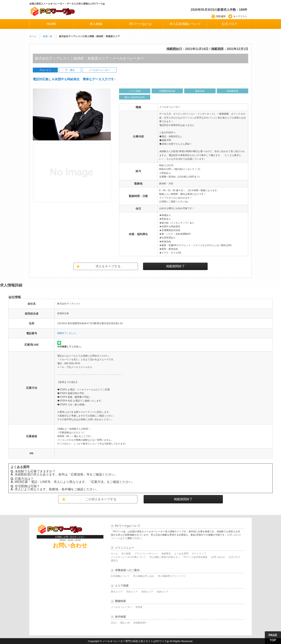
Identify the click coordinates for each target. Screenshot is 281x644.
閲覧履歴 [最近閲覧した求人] (221, 16)
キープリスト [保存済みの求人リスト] (240, 16)
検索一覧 (48, 36)
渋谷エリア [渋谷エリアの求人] (132, 592)
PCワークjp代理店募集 (196, 557)
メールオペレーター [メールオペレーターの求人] (121, 607)
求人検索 (126, 554)
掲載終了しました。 (68, 333)
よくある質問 (181, 554)
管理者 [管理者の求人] (139, 607)
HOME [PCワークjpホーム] (52, 24)
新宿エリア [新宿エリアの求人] (147, 592)
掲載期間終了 (175, 266)
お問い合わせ (70, 545)
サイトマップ (199, 554)
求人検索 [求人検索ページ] (96, 24)
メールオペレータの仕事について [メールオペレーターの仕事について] (128, 557)
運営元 (114, 561)
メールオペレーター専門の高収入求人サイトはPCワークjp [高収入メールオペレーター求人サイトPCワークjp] (136, 641)
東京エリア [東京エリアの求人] (117, 592)
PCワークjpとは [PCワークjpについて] (141, 24)
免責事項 (166, 554)
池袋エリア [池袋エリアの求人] (163, 592)
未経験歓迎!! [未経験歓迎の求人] (140, 623)
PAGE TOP (273, 638)
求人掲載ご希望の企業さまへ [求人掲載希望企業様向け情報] (165, 557)
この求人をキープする (101, 499)
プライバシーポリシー (146, 554)
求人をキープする (108, 266)
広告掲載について (120, 576)
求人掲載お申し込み (144, 576)
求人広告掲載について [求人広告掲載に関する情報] (185, 24)
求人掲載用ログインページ (172, 576)
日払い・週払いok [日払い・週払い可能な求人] (120, 623)
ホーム (33, 36)
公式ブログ (229, 24)
